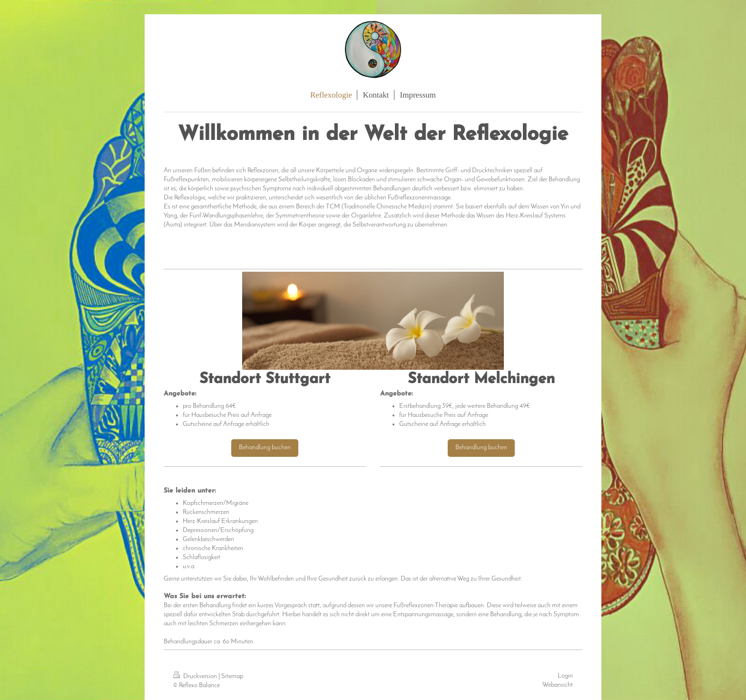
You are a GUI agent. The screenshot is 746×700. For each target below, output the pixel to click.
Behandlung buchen (265, 448)
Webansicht (558, 685)
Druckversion (196, 676)
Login (565, 676)
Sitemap (232, 676)
